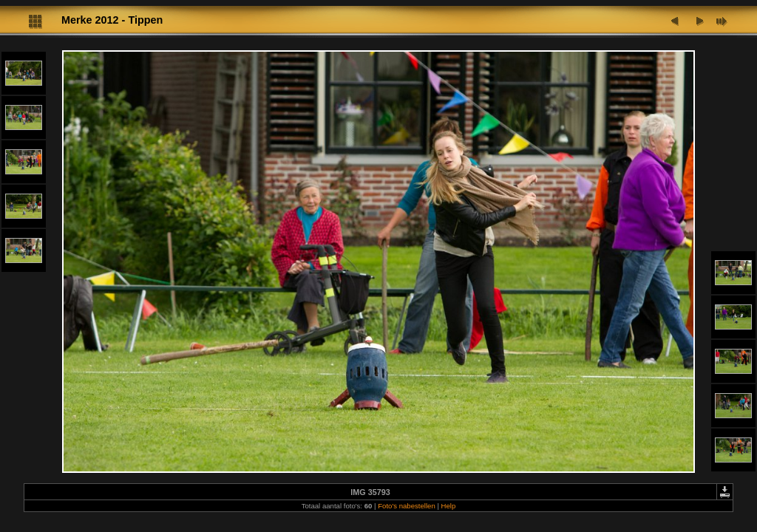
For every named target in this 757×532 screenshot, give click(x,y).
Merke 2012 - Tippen (112, 20)
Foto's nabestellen (407, 506)
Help (449, 506)
